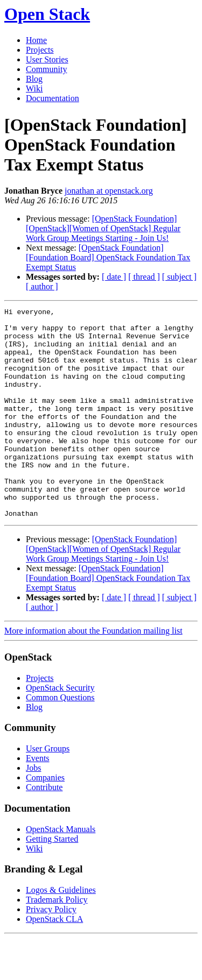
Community (46, 69)
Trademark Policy (57, 942)
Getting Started (52, 881)
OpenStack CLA (54, 961)
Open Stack (47, 14)
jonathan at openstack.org (109, 191)
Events (38, 800)
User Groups (48, 790)
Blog (34, 79)
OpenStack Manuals (61, 871)
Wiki (34, 88)
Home (36, 40)
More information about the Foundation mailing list (93, 673)
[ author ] (42, 286)
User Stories (47, 59)
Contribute (44, 829)
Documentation (53, 98)
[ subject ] (179, 277)
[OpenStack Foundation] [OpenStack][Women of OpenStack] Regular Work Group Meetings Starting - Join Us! (103, 228)
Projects (40, 50)
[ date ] (114, 277)
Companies (45, 819)
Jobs (33, 810)
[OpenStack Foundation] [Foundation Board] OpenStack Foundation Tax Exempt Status (108, 257)
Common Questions (60, 739)
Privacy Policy (51, 951)
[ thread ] (144, 277)
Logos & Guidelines (61, 932)
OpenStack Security (60, 730)
